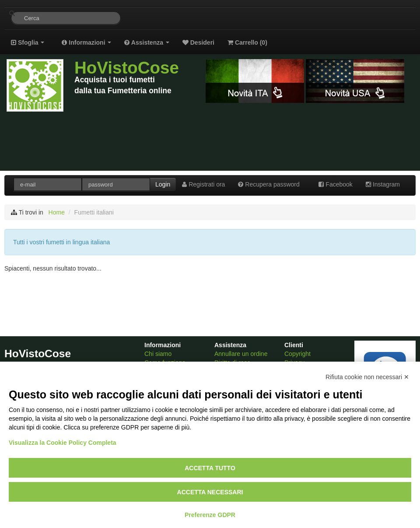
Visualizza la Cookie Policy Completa (63, 443)
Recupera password (269, 184)
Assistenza (147, 42)
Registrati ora (203, 184)
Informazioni (86, 42)
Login (163, 184)
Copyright (297, 354)
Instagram (383, 184)
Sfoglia (28, 42)
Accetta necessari (210, 492)
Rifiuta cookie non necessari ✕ (367, 377)
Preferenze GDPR (210, 515)
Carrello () (247, 42)
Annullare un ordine (241, 354)
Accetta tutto (210, 468)
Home (57, 212)
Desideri (198, 42)
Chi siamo (158, 354)
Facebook (335, 184)
